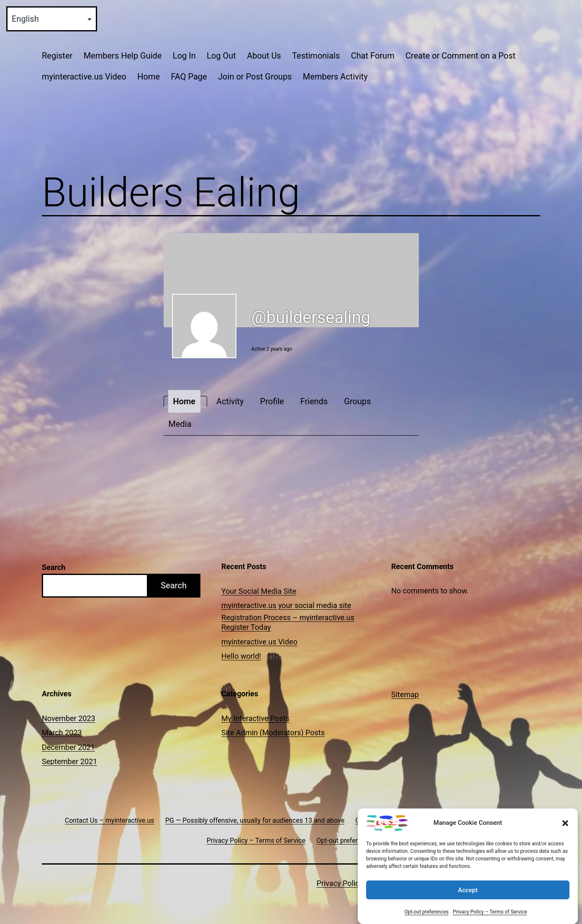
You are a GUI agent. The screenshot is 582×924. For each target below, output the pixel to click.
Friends (314, 401)
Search (54, 567)
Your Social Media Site (259, 591)
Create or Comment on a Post (460, 56)
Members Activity (335, 77)
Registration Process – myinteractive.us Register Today (288, 622)
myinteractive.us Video (84, 77)
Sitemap (405, 694)
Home (149, 77)
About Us (264, 56)
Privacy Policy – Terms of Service (490, 919)
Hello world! (241, 656)
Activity (230, 401)
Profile (272, 401)
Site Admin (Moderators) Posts (273, 733)
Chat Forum (373, 56)
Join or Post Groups (255, 77)
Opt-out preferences (426, 919)
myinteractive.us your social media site (286, 605)
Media (180, 424)
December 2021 (68, 747)
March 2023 (62, 733)
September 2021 (69, 761)
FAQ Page (189, 77)
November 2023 (69, 718)
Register (57, 56)
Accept (468, 898)
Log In (184, 56)
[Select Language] (52, 19)
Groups (357, 401)
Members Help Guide (123, 56)
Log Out (221, 56)
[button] (565, 831)
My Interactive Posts (255, 718)
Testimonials (316, 56)
